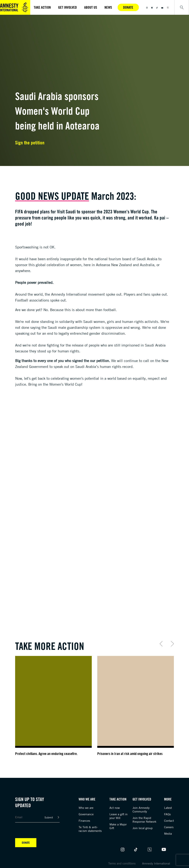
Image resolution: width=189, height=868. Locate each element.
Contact (169, 821)
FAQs (167, 814)
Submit (49, 817)
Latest (168, 808)
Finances (84, 821)
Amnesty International (156, 863)
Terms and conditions (122, 863)
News (108, 7)
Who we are (86, 808)
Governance (86, 814)
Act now (115, 808)
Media (168, 834)
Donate (128, 7)
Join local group (143, 828)
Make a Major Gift (118, 826)
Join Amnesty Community (141, 810)
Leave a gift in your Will (118, 816)
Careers (169, 827)
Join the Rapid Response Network (144, 820)
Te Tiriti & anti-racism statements (90, 829)
